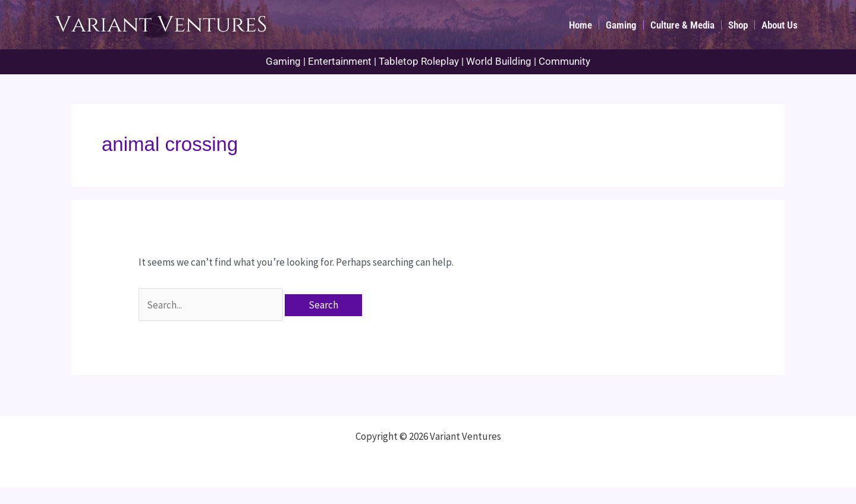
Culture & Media (682, 25)
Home (580, 25)
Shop (738, 25)
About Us (780, 25)
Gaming (621, 25)
